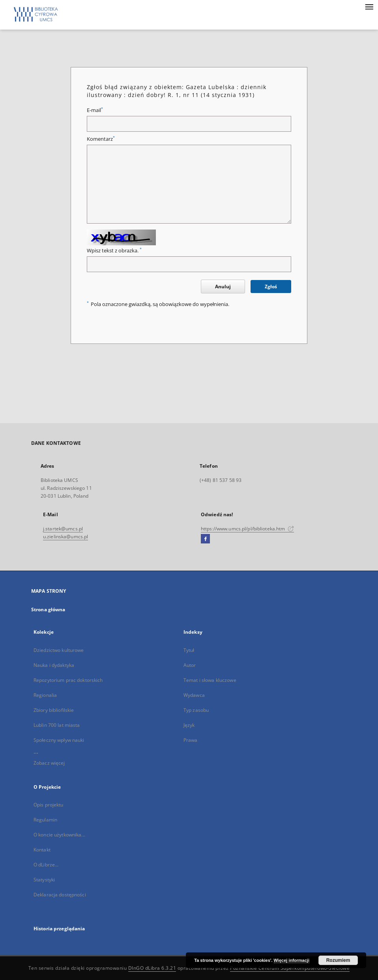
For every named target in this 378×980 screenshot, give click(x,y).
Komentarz (101, 139)
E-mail (95, 110)
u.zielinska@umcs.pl (65, 537)
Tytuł (189, 650)
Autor (190, 665)
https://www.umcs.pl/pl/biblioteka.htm (247, 529)
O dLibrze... (46, 865)
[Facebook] (205, 539)
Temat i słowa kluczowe (210, 680)
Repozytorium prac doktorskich (68, 680)
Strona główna (48, 609)
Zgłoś (271, 287)
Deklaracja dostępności (60, 895)
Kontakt (42, 850)
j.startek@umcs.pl (63, 529)
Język (189, 725)
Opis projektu (49, 805)
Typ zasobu (196, 710)
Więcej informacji (292, 960)
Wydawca (194, 695)
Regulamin (45, 820)
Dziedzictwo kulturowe (59, 650)
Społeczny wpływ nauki (59, 740)
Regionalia (45, 695)
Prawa (191, 740)
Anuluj (223, 287)
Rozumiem (338, 960)
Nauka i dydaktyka (54, 665)
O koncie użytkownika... (59, 835)
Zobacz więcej (49, 763)
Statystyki (44, 880)
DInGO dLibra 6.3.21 (152, 968)
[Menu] (369, 6)
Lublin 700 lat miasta (57, 725)
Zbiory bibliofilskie (54, 710)
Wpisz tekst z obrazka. (114, 251)
